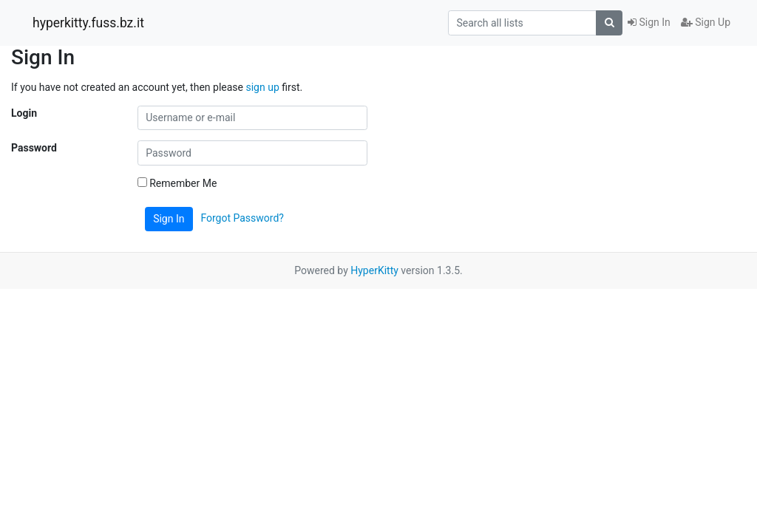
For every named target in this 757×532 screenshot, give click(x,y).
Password (34, 148)
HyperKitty (374, 270)
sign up (262, 87)
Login (24, 113)
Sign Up (706, 22)
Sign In (649, 22)
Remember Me (177, 183)
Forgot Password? (242, 218)
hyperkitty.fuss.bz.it (88, 23)
